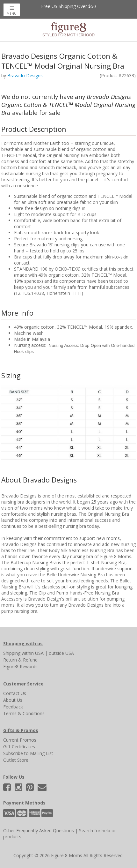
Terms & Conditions (24, 713)
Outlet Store (16, 760)
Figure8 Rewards (20, 666)
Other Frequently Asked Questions (39, 831)
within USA (33, 653)
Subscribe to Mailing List (28, 753)
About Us (13, 700)
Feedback (13, 707)
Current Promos (20, 740)
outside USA (61, 653)
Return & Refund (20, 660)
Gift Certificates (19, 747)
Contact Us (15, 693)
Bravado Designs (25, 75)
